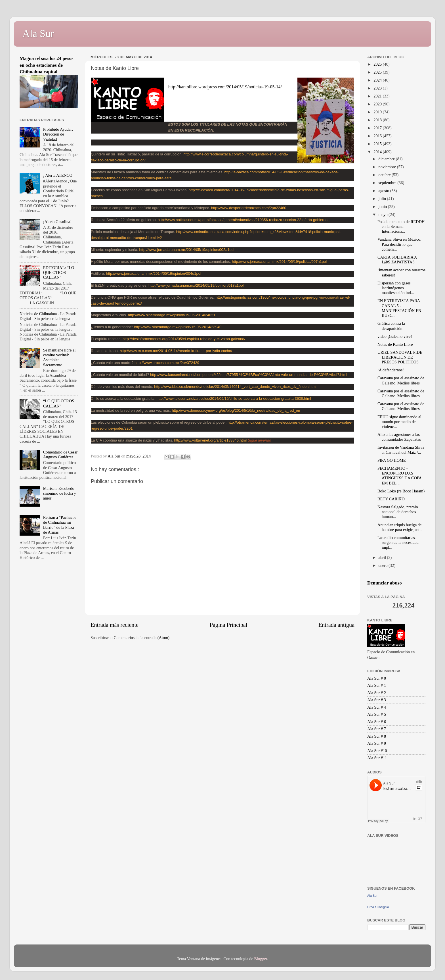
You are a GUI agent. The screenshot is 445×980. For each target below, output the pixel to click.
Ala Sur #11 (377, 758)
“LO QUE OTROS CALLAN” (59, 403)
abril (383, 557)
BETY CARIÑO (391, 499)
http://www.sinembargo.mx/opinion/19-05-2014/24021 (172, 315)
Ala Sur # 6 (377, 722)
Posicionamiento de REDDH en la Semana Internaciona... (401, 227)
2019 (378, 112)
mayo (384, 215)
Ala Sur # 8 (377, 736)
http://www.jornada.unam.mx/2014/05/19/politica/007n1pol (279, 262)
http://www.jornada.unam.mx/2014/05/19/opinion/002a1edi (187, 250)
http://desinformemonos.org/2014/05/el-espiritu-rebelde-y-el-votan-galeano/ (184, 339)
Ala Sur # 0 (377, 678)
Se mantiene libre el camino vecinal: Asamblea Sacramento (59, 357)
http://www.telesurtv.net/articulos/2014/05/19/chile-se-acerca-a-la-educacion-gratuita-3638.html (234, 399)
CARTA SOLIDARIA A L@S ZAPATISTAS (397, 260)
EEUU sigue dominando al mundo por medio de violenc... (399, 422)
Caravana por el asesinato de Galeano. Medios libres (401, 380)
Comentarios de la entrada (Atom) (142, 638)
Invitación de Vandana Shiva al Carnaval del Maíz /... (401, 450)
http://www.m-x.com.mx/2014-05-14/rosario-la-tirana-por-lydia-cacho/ (176, 351)
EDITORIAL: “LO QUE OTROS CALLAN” (59, 273)
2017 (378, 128)
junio (383, 207)
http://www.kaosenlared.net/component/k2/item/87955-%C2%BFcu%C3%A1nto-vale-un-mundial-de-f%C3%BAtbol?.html (249, 375)
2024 (378, 80)
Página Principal (229, 625)
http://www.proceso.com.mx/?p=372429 (167, 363)
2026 (378, 64)
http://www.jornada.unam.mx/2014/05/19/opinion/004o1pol (153, 273)
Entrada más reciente (115, 625)
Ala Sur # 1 (377, 685)
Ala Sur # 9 (377, 743)
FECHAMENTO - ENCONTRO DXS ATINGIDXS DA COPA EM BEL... (399, 476)
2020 (378, 104)
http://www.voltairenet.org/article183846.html (210, 440)
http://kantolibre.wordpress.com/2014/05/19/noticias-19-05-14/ (225, 87)
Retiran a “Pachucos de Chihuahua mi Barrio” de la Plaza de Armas (60, 525)
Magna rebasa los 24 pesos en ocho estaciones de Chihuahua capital (47, 65)
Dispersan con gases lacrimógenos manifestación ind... (396, 288)
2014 (378, 152)
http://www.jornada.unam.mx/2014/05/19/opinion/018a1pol (196, 285)
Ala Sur (38, 34)
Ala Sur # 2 (377, 693)
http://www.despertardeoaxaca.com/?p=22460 (249, 208)
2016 (378, 136)
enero (384, 565)
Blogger (261, 959)
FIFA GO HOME (392, 460)
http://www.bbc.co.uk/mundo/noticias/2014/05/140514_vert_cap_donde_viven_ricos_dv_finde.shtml (235, 387)
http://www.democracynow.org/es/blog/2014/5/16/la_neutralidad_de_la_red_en (236, 410)
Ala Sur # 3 (377, 700)
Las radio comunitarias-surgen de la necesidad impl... (398, 543)
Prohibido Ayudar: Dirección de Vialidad (58, 134)
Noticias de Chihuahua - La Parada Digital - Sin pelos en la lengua (48, 316)
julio (383, 199)
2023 (378, 88)
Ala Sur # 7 (377, 729)
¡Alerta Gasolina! (57, 222)
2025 (378, 72)
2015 (378, 144)
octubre (385, 175)
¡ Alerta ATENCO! (58, 175)
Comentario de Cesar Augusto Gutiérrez (60, 454)
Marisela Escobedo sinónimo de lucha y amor (60, 493)
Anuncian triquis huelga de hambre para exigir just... (400, 527)
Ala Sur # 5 (377, 714)
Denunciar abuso (385, 583)
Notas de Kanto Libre (395, 344)
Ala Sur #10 (377, 751)
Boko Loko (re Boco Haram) (401, 491)
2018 (378, 120)
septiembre (388, 183)
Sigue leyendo (259, 440)
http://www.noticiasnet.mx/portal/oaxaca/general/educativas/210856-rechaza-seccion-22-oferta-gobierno (243, 220)
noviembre (388, 167)
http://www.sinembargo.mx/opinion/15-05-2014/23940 (178, 327)
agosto (384, 191)
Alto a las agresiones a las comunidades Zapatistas (399, 437)
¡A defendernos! (391, 370)
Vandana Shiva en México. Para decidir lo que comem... (399, 244)
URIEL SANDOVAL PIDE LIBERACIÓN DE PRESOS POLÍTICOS (400, 357)
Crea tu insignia (378, 907)
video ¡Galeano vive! (395, 336)
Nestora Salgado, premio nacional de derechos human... (398, 512)
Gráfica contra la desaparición (391, 326)
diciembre (387, 159)
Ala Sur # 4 (377, 707)
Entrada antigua (336, 625)
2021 (378, 96)
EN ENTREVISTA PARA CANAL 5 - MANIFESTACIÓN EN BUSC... (399, 308)
